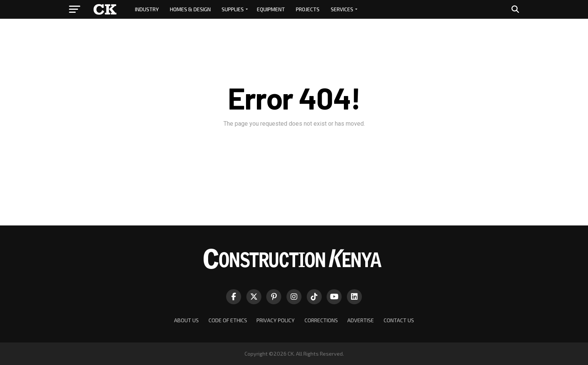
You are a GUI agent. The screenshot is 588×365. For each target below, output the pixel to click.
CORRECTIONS (321, 320)
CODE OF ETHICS (228, 320)
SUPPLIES (233, 9)
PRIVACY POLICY (276, 320)
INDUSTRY (147, 9)
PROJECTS (308, 9)
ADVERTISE (361, 320)
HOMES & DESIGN (190, 9)
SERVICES (342, 9)
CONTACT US (399, 320)
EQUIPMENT (271, 9)
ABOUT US (186, 320)
